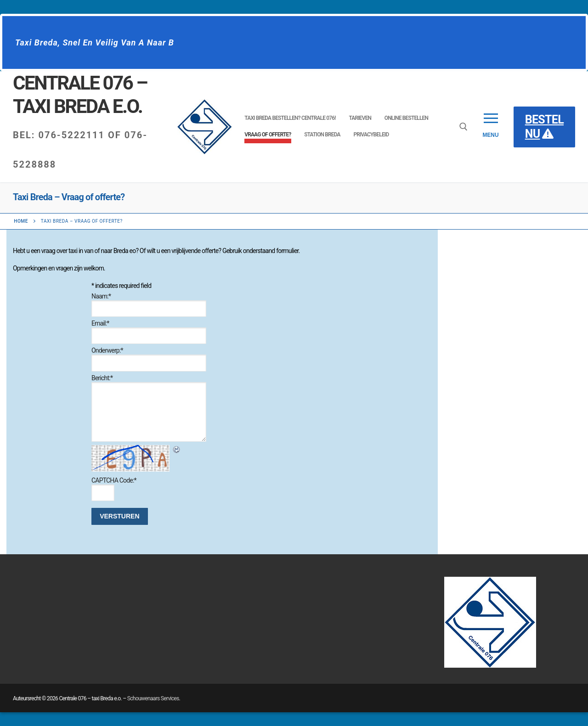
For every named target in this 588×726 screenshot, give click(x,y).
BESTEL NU (544, 127)
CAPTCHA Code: (114, 480)
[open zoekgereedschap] (464, 127)
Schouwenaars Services (153, 698)
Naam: (101, 296)
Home (21, 221)
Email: (100, 323)
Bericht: (102, 378)
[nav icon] (490, 127)
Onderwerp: (107, 350)
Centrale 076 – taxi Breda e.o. (80, 95)
